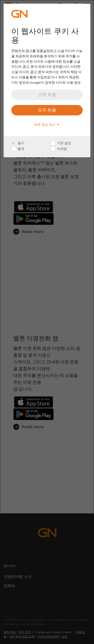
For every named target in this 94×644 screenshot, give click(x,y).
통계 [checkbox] (18, 149)
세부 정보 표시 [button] (47, 125)
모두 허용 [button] (47, 110)
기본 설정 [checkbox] (61, 143)
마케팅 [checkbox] (59, 149)
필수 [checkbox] (18, 143)
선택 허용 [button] (47, 95)
